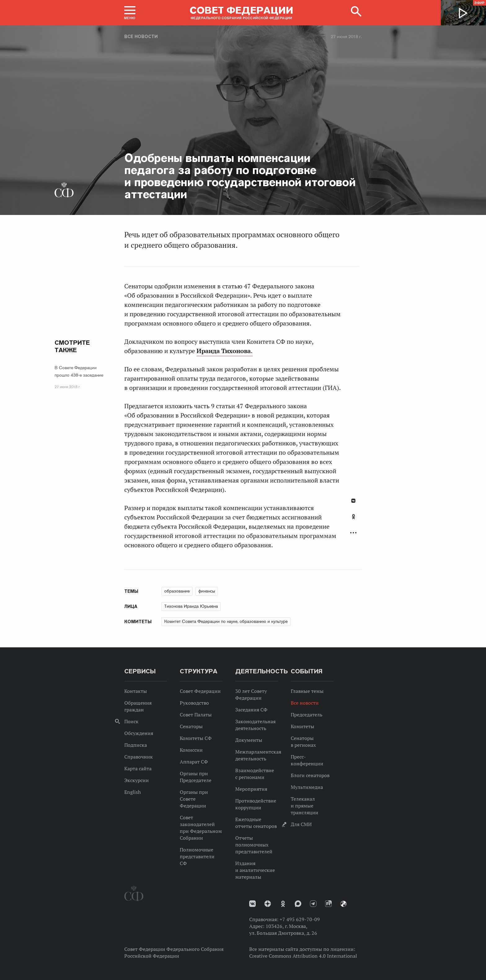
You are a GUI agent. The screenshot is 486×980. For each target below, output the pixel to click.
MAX (298, 904)
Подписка (136, 745)
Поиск (131, 721)
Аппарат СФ (194, 762)
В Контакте (353, 501)
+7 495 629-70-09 (300, 919)
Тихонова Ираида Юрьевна (191, 606)
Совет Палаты (196, 715)
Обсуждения (139, 733)
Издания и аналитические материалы (255, 870)
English (133, 792)
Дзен (268, 904)
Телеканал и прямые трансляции (305, 806)
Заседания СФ (251, 710)
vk (252, 904)
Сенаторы (191, 726)
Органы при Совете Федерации (194, 799)
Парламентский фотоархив (343, 904)
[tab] (353, 520)
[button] (130, 13)
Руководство (194, 703)
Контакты (136, 691)
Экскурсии (137, 780)
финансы (207, 591)
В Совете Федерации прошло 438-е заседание (79, 371)
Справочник (139, 757)
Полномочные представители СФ (197, 856)
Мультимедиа (307, 787)
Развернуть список (353, 533)
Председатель (307, 715)
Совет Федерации (200, 691)
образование (177, 591)
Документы (249, 740)
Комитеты (303, 726)
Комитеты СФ (196, 738)
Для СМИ (301, 824)
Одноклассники (353, 517)
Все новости (141, 37)
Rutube (328, 904)
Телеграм (313, 904)
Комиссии (191, 750)
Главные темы (307, 691)
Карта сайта (138, 768)
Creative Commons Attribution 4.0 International (303, 956)
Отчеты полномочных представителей (254, 845)
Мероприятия (251, 789)
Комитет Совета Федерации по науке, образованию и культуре (226, 621)
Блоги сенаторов (310, 775)
